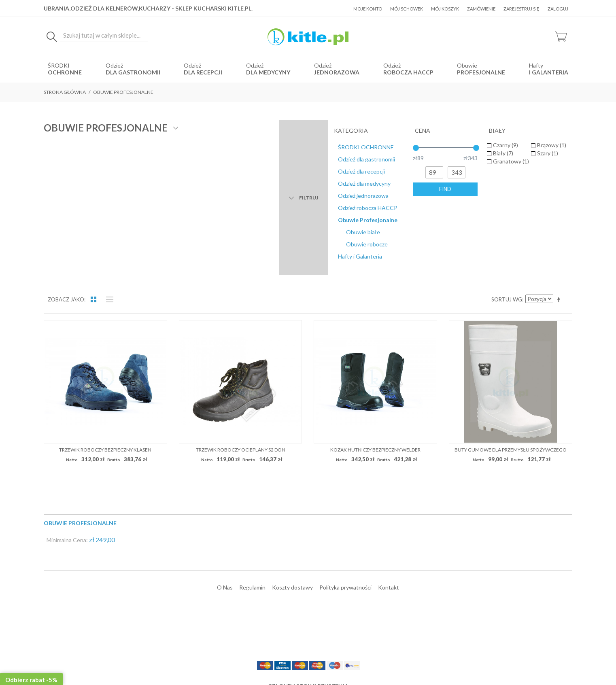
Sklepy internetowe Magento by (523, 661)
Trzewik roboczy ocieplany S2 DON (241, 311)
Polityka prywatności (345, 448)
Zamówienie (481, 9)
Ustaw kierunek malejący (560, 161)
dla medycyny (268, 72)
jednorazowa (337, 72)
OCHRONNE (65, 72)
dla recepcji (203, 72)
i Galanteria (549, 72)
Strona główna (65, 92)
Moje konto (368, 9)
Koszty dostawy (292, 448)
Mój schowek (407, 9)
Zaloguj (558, 9)
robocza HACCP (408, 72)
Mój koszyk (445, 9)
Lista (108, 161)
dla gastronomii (133, 72)
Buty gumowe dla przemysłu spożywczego (511, 311)
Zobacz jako (66, 161)
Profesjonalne (481, 72)
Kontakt (389, 448)
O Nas (225, 448)
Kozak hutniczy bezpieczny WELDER (375, 311)
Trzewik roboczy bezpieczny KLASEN (105, 311)
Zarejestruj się (521, 9)
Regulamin (252, 448)
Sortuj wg (507, 161)
